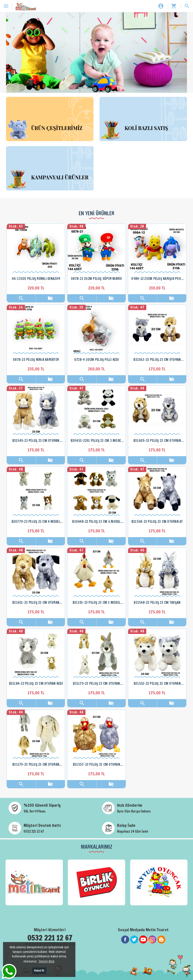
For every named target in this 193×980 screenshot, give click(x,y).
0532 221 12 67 (34, 831)
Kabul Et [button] (39, 971)
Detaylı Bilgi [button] (46, 961)
